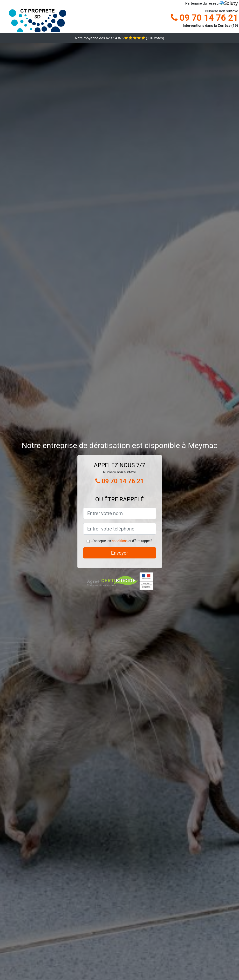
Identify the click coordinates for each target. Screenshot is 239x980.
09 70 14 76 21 (204, 18)
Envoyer (120, 553)
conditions (120, 541)
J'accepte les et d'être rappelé (122, 541)
